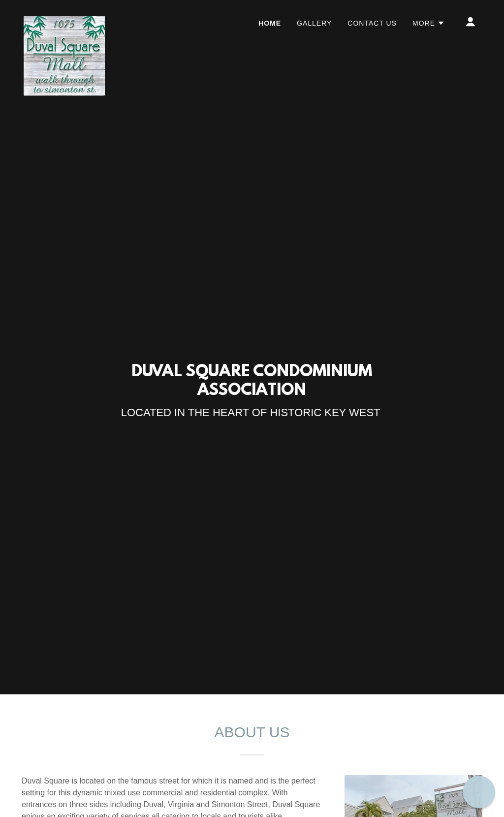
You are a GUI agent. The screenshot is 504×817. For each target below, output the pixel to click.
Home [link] (270, 23)
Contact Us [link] (372, 23)
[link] (64, 20)
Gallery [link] (314, 23)
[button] (429, 23)
